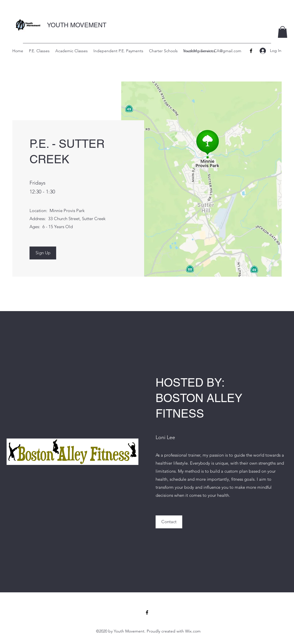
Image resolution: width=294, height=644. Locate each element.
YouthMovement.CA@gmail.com (212, 51)
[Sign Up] (43, 253)
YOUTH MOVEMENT (77, 25)
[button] (283, 32)
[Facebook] (251, 51)
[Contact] (169, 522)
